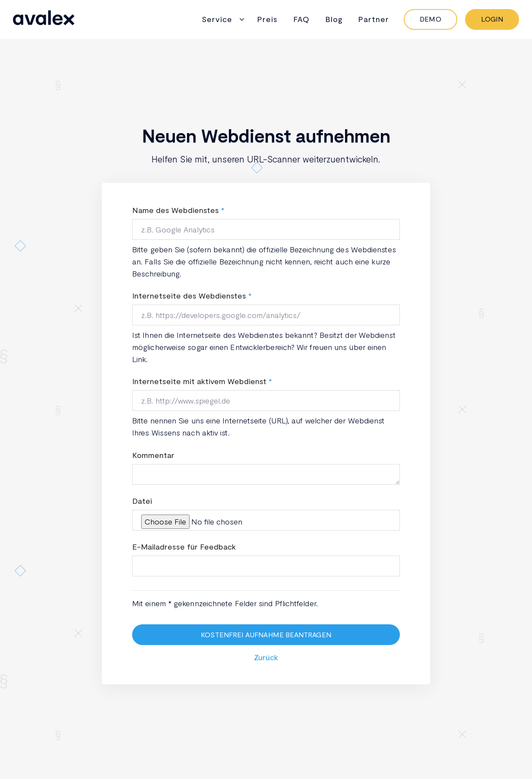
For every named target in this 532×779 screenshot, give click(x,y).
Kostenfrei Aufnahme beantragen (266, 634)
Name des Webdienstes (176, 210)
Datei (142, 501)
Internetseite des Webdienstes (189, 296)
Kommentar (153, 455)
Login (492, 19)
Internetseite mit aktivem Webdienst (199, 381)
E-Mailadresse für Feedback (184, 547)
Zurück (266, 657)
